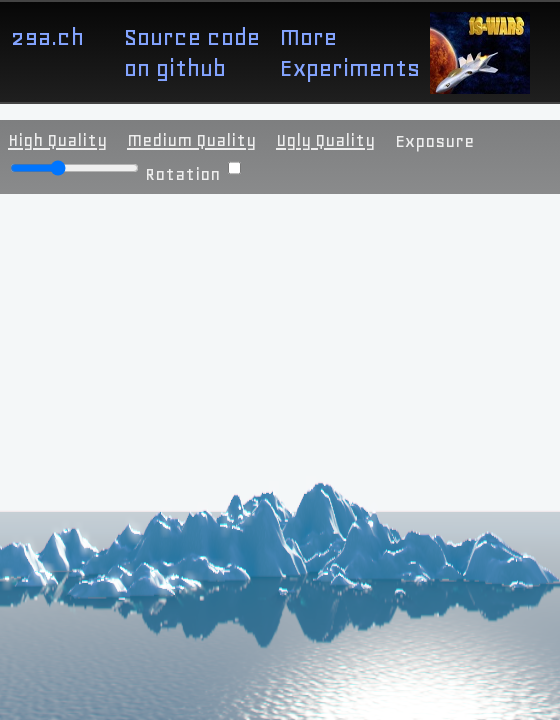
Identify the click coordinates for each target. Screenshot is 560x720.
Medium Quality (191, 140)
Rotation (193, 174)
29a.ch (47, 37)
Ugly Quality (325, 140)
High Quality (57, 140)
